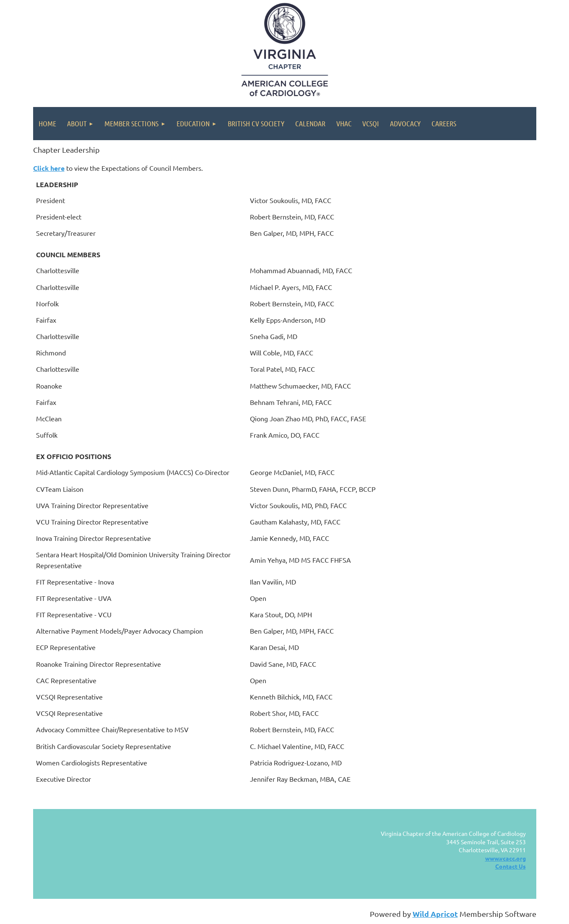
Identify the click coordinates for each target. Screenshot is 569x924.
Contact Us (511, 866)
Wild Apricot (435, 914)
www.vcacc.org (505, 858)
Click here (49, 168)
